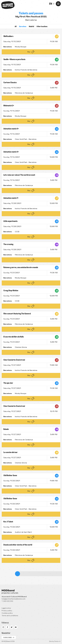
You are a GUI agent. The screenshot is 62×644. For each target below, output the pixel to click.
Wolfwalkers (8, 36)
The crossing (8, 244)
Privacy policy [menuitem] (7, 611)
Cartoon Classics (10, 83)
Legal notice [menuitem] (6, 608)
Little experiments (10, 221)
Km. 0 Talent (8, 522)
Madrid (31, 27)
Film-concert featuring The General (17, 314)
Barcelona (23, 27)
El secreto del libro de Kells (14, 337)
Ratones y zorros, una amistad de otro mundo (21, 268)
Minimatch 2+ (9, 106)
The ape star (8, 383)
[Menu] (58, 4)
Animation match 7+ (11, 198)
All (16, 27)
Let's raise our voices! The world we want (19, 175)
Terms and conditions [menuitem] (10, 616)
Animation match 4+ (11, 129)
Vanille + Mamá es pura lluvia (14, 60)
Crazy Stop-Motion (11, 291)
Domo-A (57, 641)
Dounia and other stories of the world (18, 545)
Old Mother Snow (10, 476)
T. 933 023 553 (7, 601)
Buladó (6, 429)
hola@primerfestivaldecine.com (14, 599)
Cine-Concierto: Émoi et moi (14, 360)
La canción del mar (11, 452)
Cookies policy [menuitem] (7, 613)
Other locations (42, 27)
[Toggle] (52, 4)
